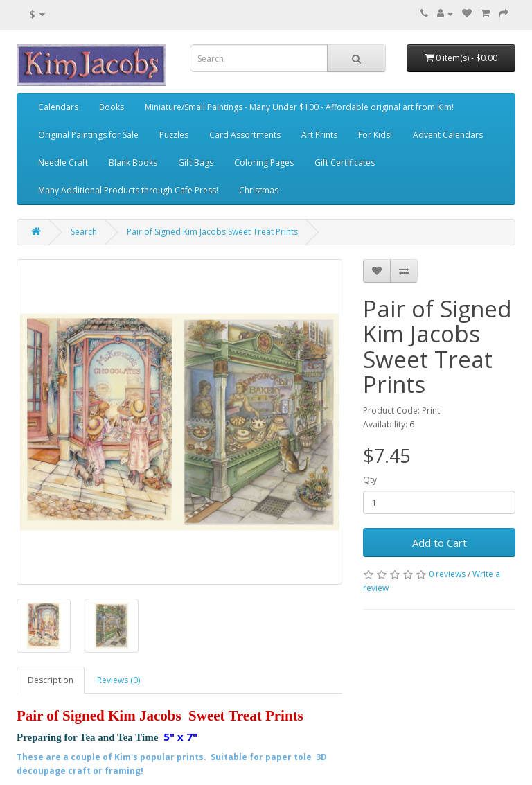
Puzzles (174, 135)
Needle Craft (63, 162)
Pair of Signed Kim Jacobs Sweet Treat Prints (212, 232)
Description (51, 680)
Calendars (58, 107)
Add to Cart (440, 543)
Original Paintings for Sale (88, 135)
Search (84, 232)
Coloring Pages (264, 162)
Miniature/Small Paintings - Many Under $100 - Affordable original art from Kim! (299, 107)
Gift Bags (196, 162)
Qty (370, 480)
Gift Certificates (345, 162)
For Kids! (375, 135)
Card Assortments (245, 135)
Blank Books (133, 162)
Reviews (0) (118, 680)
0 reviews (447, 574)
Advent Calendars (448, 135)
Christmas (259, 190)
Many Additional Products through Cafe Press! (128, 190)
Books (112, 107)
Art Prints (319, 135)
